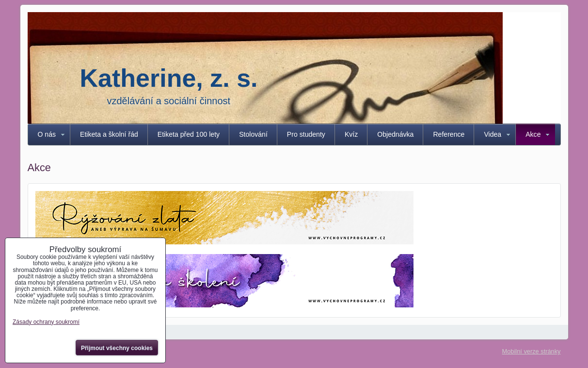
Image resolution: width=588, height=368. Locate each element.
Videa (493, 134)
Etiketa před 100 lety (189, 134)
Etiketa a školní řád (109, 134)
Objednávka (395, 134)
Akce (533, 134)
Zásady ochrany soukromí (46, 322)
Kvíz (351, 134)
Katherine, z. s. (169, 78)
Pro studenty (306, 134)
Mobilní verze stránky (532, 351)
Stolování (253, 134)
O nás (47, 134)
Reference (449, 134)
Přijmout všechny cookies (117, 348)
